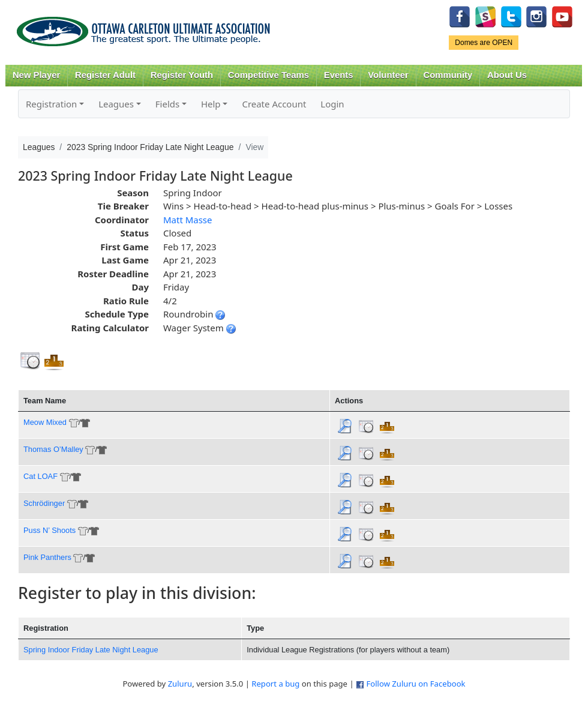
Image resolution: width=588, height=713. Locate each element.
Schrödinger (44, 503)
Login (332, 104)
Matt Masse (188, 220)
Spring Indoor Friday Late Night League (91, 650)
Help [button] (211, 104)
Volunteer (388, 75)
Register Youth (182, 75)
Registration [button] (51, 104)
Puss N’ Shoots (49, 530)
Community (448, 75)
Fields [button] (167, 104)
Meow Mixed (45, 422)
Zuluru (180, 684)
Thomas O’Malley (53, 449)
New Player (36, 75)
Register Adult (105, 75)
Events (339, 75)
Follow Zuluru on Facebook (415, 684)
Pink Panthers (47, 557)
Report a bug (275, 684)
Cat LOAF (40, 476)
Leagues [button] (116, 104)
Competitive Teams (268, 75)
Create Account (274, 104)
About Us (507, 75)
